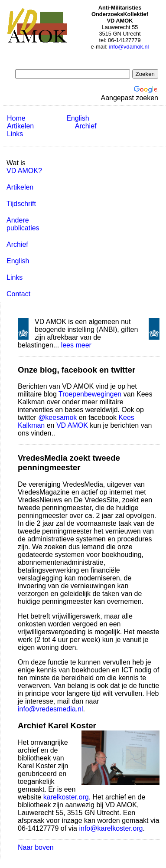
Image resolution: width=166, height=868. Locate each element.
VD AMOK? (24, 171)
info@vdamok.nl (129, 47)
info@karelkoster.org (111, 828)
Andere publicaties (23, 224)
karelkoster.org (66, 797)
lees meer (76, 345)
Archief (86, 126)
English (78, 118)
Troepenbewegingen (90, 394)
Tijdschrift (21, 204)
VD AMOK (72, 425)
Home (16, 118)
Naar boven (36, 847)
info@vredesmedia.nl (50, 709)
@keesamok (57, 418)
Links (15, 134)
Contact (18, 294)
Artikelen (20, 126)
